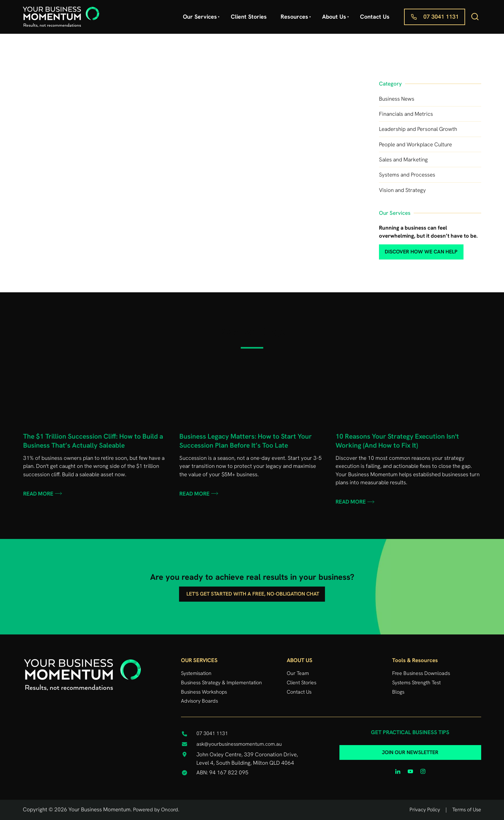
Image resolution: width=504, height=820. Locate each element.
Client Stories (249, 17)
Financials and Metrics (406, 114)
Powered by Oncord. (156, 810)
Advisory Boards (199, 701)
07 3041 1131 (422, 13)
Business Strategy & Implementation (221, 683)
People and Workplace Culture (415, 144)
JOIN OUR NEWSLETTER (410, 749)
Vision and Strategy (402, 190)
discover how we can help (410, 249)
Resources (294, 17)
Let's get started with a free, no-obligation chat (252, 591)
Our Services (200, 17)
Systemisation (196, 673)
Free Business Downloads (421, 673)
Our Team (298, 673)
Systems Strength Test (416, 683)
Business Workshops (204, 692)
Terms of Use (467, 810)
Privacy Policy (425, 810)
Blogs (398, 692)
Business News (397, 99)
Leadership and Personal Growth (418, 129)
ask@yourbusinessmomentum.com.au (239, 744)
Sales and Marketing (403, 159)
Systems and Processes (407, 175)
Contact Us (375, 17)
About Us (334, 17)
